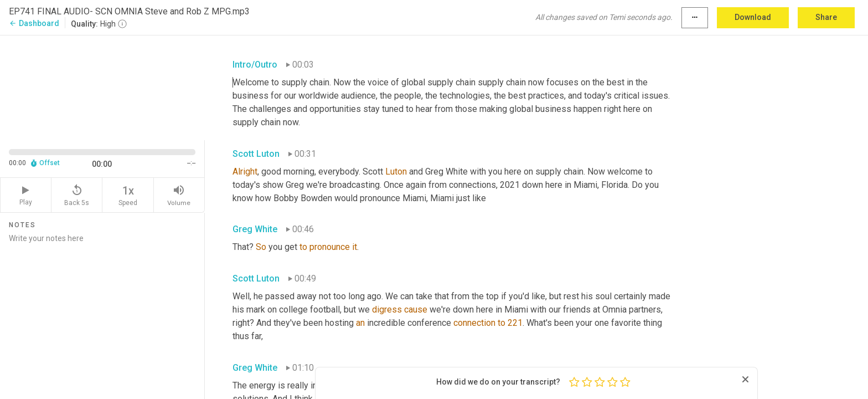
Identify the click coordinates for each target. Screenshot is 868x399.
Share (826, 17)
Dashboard (34, 23)
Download (753, 17)
